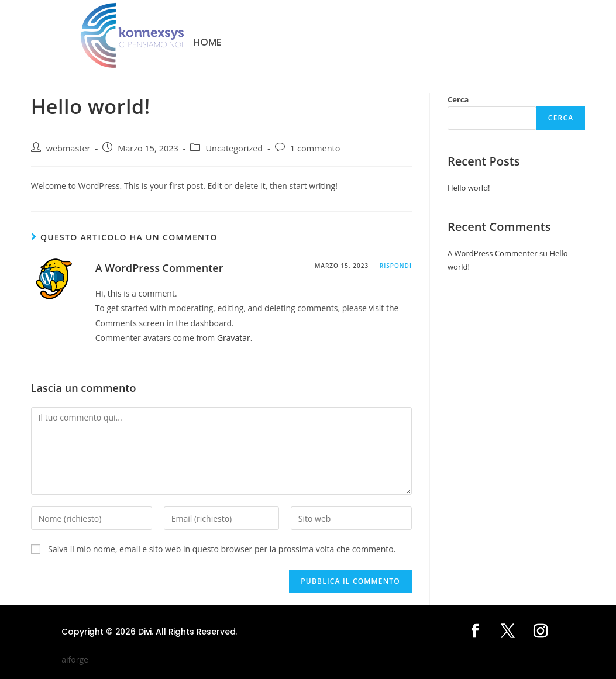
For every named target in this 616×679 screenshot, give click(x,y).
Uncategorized (234, 148)
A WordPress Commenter (159, 268)
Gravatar (234, 338)
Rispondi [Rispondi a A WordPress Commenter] (396, 266)
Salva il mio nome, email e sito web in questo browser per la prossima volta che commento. (222, 549)
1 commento (315, 148)
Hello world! (469, 188)
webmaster (68, 148)
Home (208, 43)
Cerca (458, 99)
